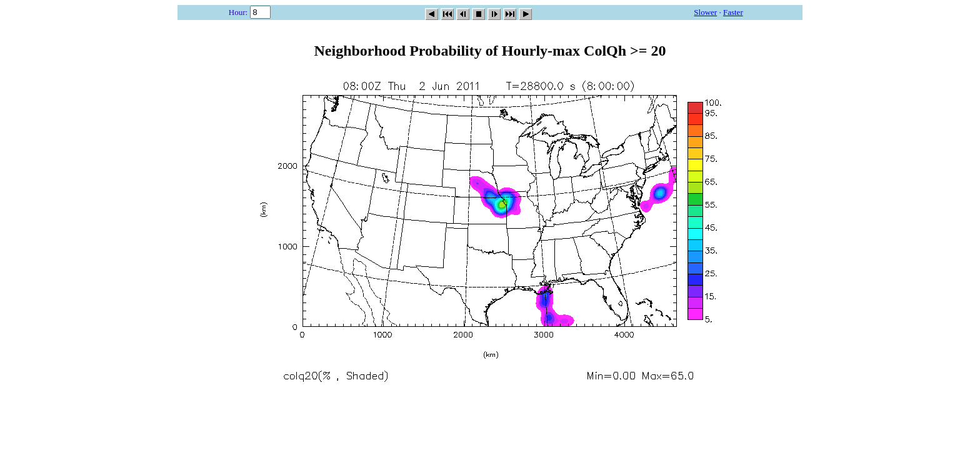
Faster (733, 12)
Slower (705, 12)
